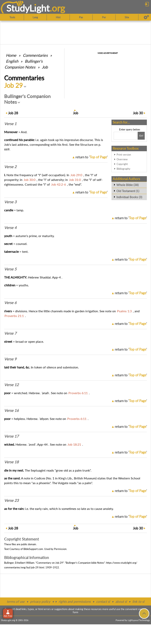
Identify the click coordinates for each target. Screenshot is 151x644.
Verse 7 (10, 333)
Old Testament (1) (128, 191)
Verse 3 (10, 202)
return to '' (92, 157)
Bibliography (123, 169)
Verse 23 (11, 500)
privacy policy (40, 601)
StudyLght (28, 8)
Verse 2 (10, 167)
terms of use (16, 601)
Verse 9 (10, 359)
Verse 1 (10, 124)
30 (138, 113)
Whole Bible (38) (128, 185)
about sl (121, 601)
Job (45, 67)
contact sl (103, 601)
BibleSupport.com (33, 549)
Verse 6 (10, 303)
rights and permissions (75, 601)
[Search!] (141, 136)
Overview (122, 159)
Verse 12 (11, 385)
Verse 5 (10, 269)
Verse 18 (11, 462)
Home (11, 55)
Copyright (122, 164)
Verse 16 (11, 410)
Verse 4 (10, 228)
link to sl (138, 601)
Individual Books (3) (129, 197)
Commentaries (35, 55)
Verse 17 (11, 436)
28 (13, 113)
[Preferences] (146, 17)
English (12, 61)
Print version (124, 155)
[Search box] (125, 136)
